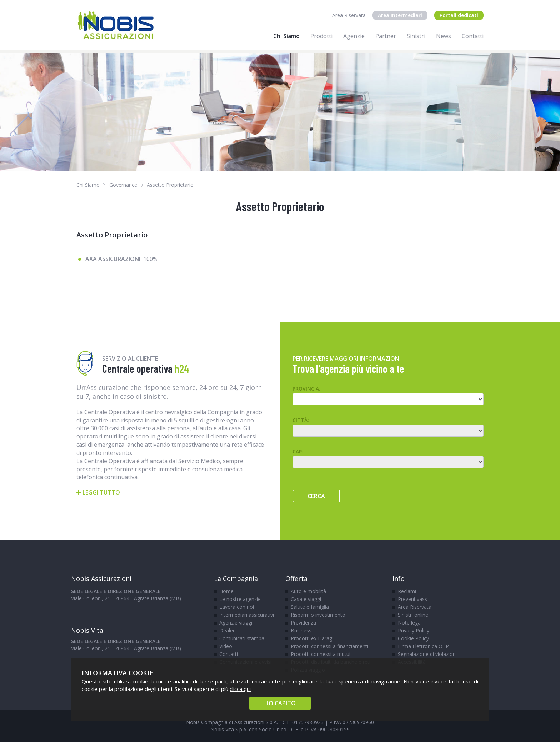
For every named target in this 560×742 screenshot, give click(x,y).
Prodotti (321, 36)
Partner (386, 36)
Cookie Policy (413, 638)
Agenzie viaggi (236, 623)
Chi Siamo (286, 36)
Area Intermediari (400, 15)
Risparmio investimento (318, 615)
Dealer (227, 630)
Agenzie (354, 36)
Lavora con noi (237, 607)
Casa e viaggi (306, 599)
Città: (301, 420)
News (444, 36)
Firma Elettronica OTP (423, 646)
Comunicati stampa (242, 638)
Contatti (473, 36)
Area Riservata (349, 15)
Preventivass (412, 599)
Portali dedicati (459, 15)
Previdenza (303, 623)
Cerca (316, 496)
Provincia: (306, 389)
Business (301, 630)
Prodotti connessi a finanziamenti (329, 646)
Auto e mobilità (308, 591)
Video (226, 646)
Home (226, 591)
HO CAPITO (280, 703)
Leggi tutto (98, 492)
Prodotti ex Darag (311, 638)
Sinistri (416, 36)
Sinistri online (413, 615)
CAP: (298, 452)
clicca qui (240, 689)
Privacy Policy (414, 630)
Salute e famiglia (310, 607)
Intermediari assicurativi (247, 615)
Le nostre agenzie (240, 599)
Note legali (410, 623)
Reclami (407, 591)
